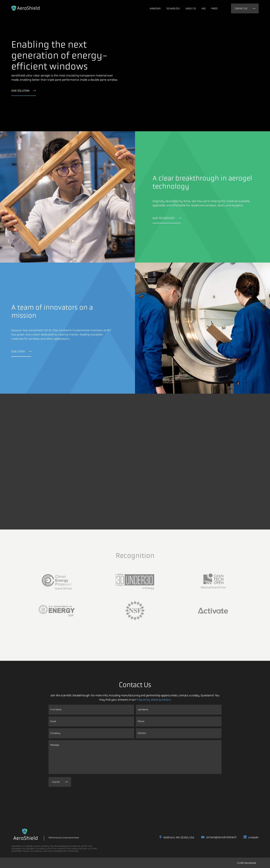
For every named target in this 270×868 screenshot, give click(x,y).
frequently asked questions (154, 700)
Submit (60, 782)
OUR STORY (21, 351)
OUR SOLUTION (23, 91)
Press (214, 8)
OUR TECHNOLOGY (167, 218)
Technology (173, 8)
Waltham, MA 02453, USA (177, 837)
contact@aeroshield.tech (219, 837)
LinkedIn (251, 837)
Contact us (245, 8)
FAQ (204, 8)
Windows (155, 8)
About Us (191, 8)
